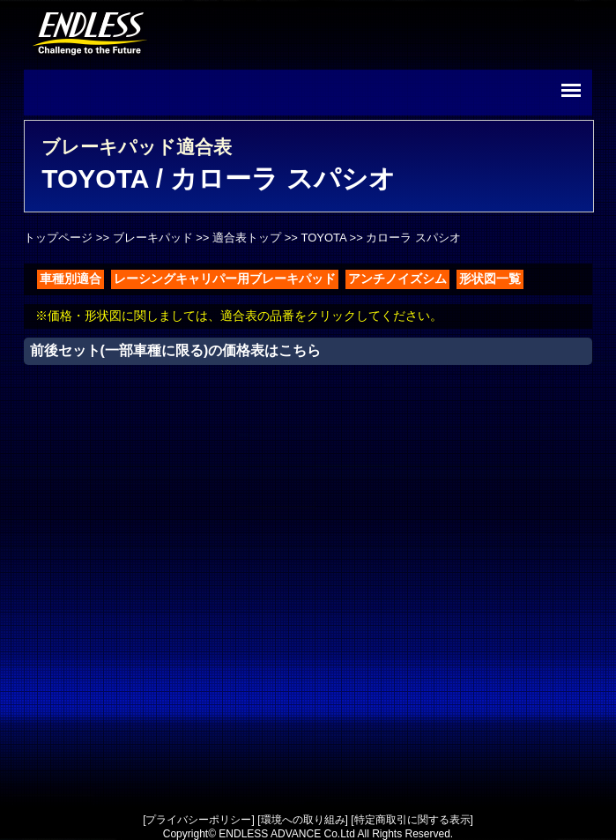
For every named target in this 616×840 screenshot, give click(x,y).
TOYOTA (323, 238)
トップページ (58, 238)
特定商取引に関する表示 (412, 820)
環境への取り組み (303, 820)
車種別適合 (71, 279)
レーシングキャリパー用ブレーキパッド (225, 279)
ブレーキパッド (153, 238)
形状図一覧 (490, 279)
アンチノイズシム (397, 279)
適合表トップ (247, 238)
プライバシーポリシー (198, 820)
